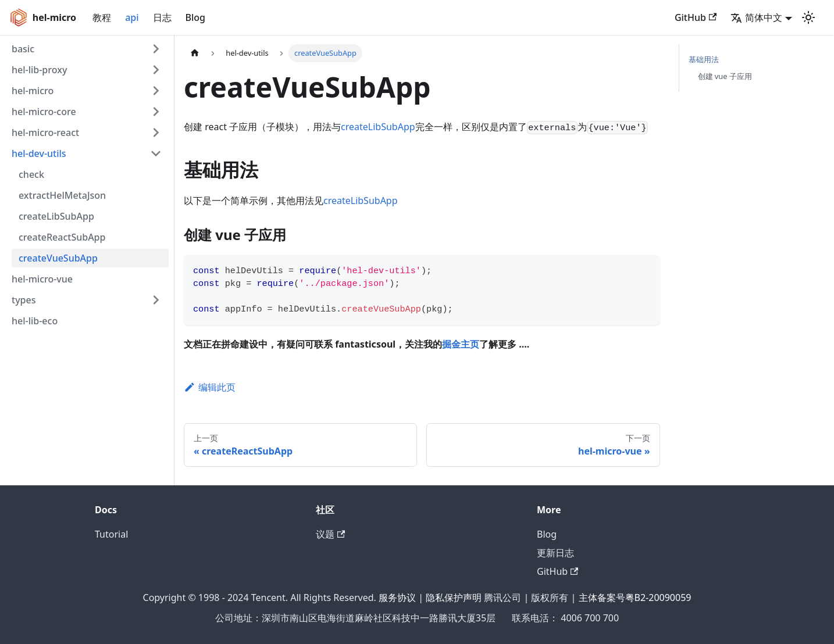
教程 (102, 17)
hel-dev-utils (39, 153)
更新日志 (555, 553)
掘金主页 (461, 344)
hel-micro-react (45, 133)
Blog (195, 17)
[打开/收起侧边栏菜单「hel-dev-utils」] (156, 153)
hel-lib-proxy (39, 70)
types (24, 300)
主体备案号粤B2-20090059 (635, 598)
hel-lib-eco (35, 321)
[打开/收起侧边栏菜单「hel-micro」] (156, 91)
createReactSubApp (62, 237)
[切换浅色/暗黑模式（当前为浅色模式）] (808, 17)
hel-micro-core (44, 112)
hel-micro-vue (42, 279)
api (132, 17)
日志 (162, 17)
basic (23, 49)
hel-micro (33, 91)
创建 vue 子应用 (725, 76)
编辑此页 (210, 387)
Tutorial (111, 534)
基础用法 (704, 59)
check (31, 174)
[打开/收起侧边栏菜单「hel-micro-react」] (156, 133)
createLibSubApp (56, 216)
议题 (330, 534)
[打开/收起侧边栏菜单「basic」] (156, 49)
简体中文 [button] (756, 17)
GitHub (696, 17)
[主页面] (195, 53)
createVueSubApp (58, 258)
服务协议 (397, 598)
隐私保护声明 (454, 598)
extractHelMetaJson (62, 195)
